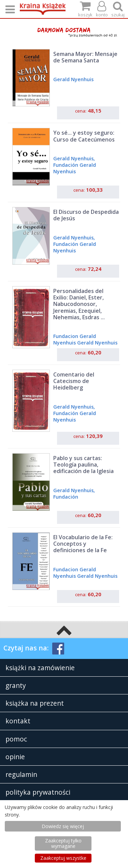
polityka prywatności (38, 792)
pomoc (16, 739)
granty (16, 685)
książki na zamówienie (40, 668)
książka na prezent (35, 703)
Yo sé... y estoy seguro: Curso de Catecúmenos (84, 136)
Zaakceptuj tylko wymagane (63, 843)
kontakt (18, 721)
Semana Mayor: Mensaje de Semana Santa (85, 57)
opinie (15, 757)
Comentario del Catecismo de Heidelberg (74, 381)
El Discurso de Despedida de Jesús (86, 215)
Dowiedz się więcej (63, 826)
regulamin (21, 774)
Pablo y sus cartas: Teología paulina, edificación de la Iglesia (83, 465)
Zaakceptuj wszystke (63, 858)
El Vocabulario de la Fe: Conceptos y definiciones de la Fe (83, 544)
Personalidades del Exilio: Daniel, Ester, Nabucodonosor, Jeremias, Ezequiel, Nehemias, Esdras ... (79, 304)
